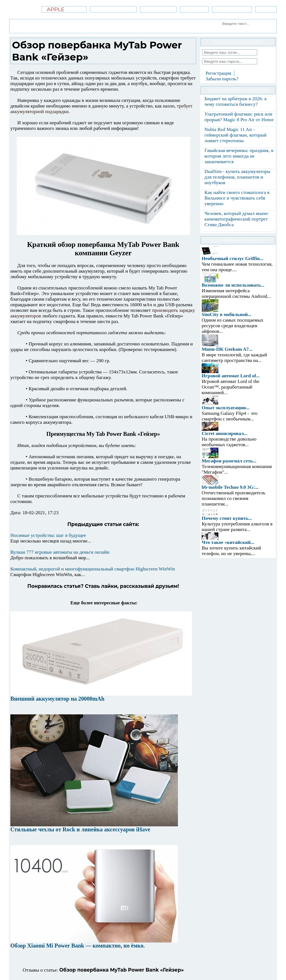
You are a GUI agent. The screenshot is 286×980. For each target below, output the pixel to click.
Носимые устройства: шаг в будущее (48, 535)
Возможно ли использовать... (233, 285)
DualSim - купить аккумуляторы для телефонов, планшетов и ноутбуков (237, 177)
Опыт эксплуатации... (226, 408)
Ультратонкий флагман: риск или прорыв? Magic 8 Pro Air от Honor (239, 117)
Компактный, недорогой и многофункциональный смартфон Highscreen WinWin (93, 569)
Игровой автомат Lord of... (231, 376)
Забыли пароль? (222, 79)
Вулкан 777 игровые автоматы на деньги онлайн (60, 552)
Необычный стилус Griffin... (233, 259)
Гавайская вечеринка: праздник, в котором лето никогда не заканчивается (239, 156)
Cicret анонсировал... (225, 433)
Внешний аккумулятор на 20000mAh (57, 699)
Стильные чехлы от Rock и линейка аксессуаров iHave (80, 829)
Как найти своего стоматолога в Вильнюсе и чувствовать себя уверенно (237, 198)
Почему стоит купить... (227, 518)
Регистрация (218, 73)
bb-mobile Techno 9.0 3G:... (230, 487)
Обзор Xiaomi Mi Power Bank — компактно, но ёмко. (78, 946)
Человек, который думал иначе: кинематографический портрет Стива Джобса (237, 219)
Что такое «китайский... (228, 542)
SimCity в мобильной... (227, 314)
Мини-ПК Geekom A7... (227, 349)
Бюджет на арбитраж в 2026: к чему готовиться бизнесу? (236, 101)
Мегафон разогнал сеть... (229, 461)
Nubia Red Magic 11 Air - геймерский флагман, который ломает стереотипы (235, 135)
